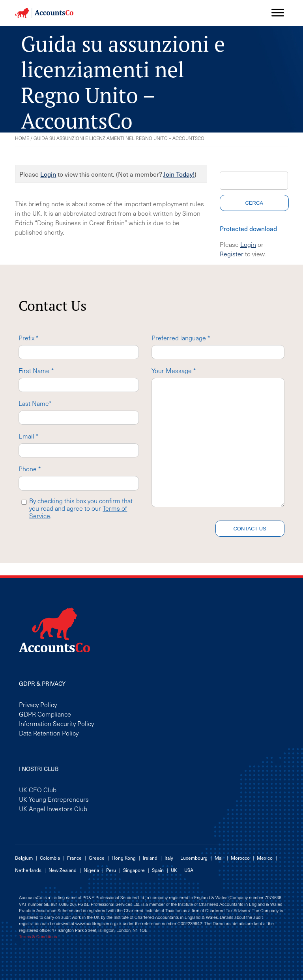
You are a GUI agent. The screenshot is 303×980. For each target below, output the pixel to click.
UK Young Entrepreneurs (54, 799)
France (74, 858)
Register (232, 254)
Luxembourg (194, 858)
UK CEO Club (38, 790)
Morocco (240, 858)
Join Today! (179, 174)
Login (48, 174)
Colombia (50, 858)
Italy (169, 858)
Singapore (134, 870)
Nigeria (91, 870)
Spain (158, 870)
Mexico (265, 858)
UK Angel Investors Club (53, 808)
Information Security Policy (56, 723)
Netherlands (28, 870)
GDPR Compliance (45, 714)
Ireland (150, 858)
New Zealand (63, 870)
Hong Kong (124, 858)
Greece (97, 858)
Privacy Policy (38, 704)
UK (174, 870)
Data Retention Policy (49, 733)
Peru (111, 870)
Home (22, 138)
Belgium (24, 858)
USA (189, 870)
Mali (219, 858)
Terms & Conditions (38, 937)
